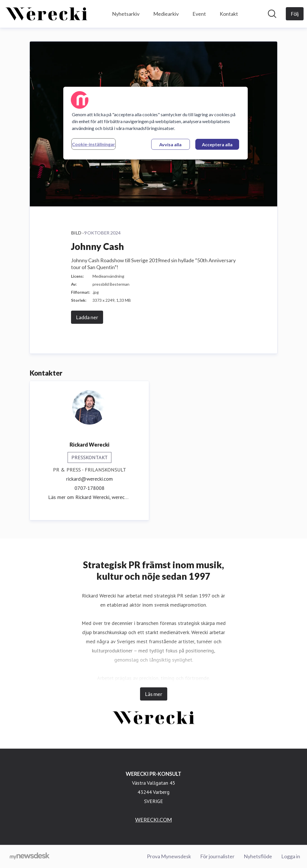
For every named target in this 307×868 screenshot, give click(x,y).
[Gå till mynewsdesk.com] (30, 857)
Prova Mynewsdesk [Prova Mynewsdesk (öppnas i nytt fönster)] (169, 856)
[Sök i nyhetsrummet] (272, 14)
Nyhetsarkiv (126, 14)
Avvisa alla (170, 144)
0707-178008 (89, 488)
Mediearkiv (166, 14)
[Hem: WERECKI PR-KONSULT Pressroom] (46, 14)
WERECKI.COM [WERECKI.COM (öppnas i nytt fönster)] (153, 820)
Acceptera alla (217, 144)
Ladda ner (87, 317)
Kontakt (229, 14)
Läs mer (154, 694)
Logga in (291, 856)
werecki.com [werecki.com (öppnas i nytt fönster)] (125, 497)
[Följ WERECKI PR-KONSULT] (295, 14)
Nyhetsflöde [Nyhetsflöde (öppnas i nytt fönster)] (258, 856)
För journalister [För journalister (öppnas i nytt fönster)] (217, 856)
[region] (155, 123)
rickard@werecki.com (89, 479)
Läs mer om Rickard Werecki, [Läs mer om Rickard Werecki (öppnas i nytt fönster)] (80, 497)
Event (199, 14)
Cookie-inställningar (94, 144)
